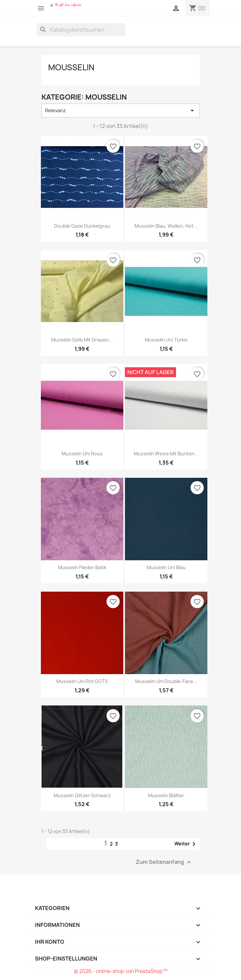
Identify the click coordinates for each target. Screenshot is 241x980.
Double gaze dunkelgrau (82, 226)
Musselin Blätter (166, 795)
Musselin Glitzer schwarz (82, 795)
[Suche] (81, 30)
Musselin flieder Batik (82, 567)
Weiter (186, 844)
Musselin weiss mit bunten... (166, 454)
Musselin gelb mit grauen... (82, 340)
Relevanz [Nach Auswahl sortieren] (121, 111)
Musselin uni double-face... (166, 681)
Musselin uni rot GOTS (82, 681)
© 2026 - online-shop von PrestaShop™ (121, 971)
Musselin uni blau (166, 567)
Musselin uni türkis (166, 340)
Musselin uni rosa (82, 454)
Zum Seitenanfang (164, 862)
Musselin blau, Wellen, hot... (166, 226)
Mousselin (71, 67)
